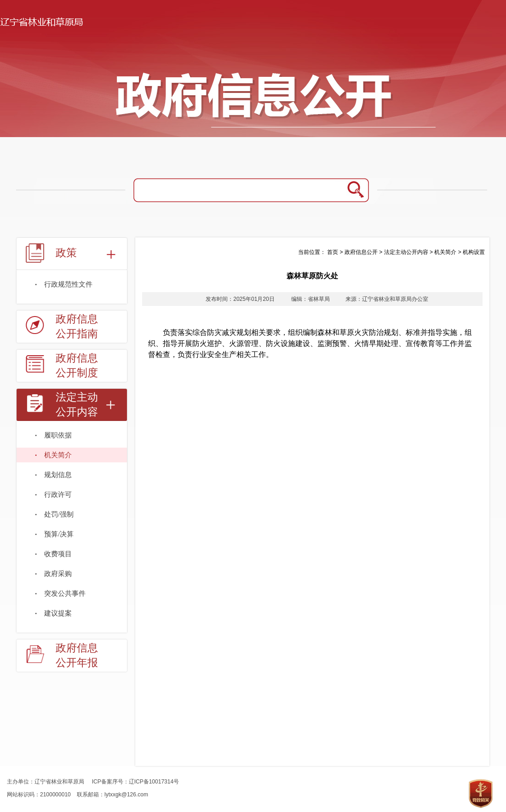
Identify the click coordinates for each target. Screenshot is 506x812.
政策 (66, 253)
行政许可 (58, 495)
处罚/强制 (59, 514)
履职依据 (58, 435)
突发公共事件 (65, 593)
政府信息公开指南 (77, 326)
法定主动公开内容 (77, 405)
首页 (333, 252)
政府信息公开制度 (77, 366)
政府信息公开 (361, 252)
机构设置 (474, 252)
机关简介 (58, 455)
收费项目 (58, 554)
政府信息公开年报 (77, 655)
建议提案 (58, 613)
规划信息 (58, 475)
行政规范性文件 (68, 284)
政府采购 (58, 574)
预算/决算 (59, 534)
